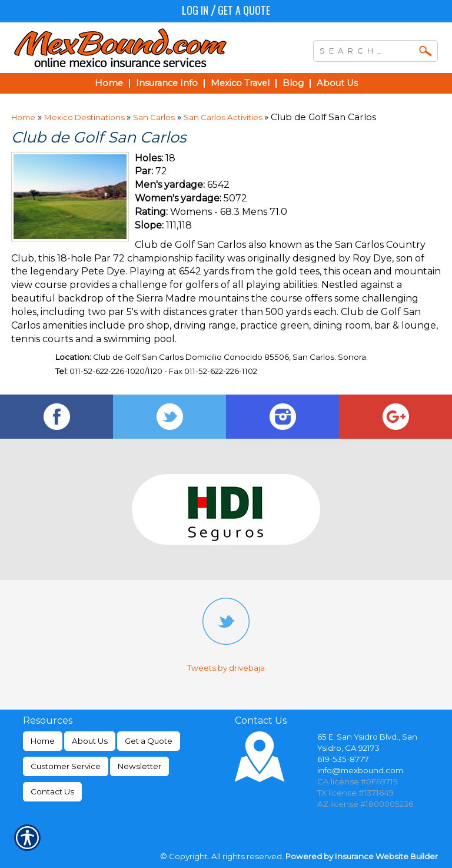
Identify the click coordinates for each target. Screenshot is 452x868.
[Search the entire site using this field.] (367, 49)
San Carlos (154, 117)
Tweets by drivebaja (226, 668)
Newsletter (139, 766)
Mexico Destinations (85, 117)
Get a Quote (244, 10)
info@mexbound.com (360, 770)
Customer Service (66, 766)
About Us (90, 741)
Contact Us (52, 791)
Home (23, 117)
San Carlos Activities (224, 117)
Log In (195, 10)
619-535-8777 (343, 759)
